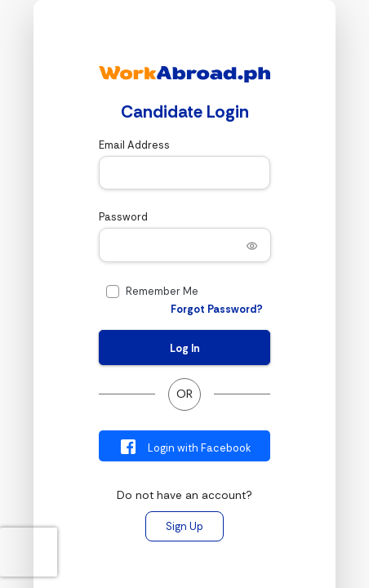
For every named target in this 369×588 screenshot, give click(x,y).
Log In (185, 348)
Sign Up (184, 526)
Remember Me (162, 291)
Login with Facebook (185, 447)
